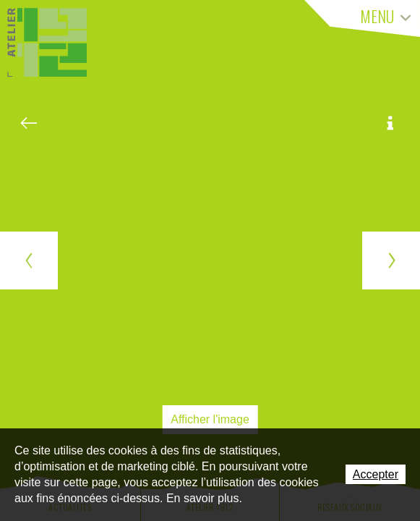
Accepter (376, 474)
